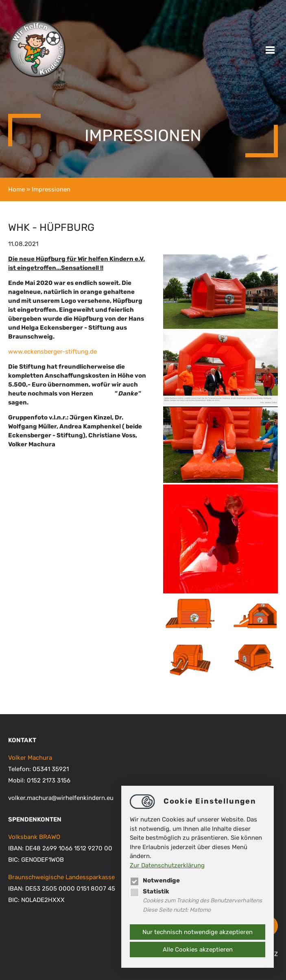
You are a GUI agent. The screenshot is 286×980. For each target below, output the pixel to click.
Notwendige (155, 880)
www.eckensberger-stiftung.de (52, 352)
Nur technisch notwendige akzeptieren (198, 932)
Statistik (150, 891)
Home (16, 189)
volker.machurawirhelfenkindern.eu (61, 798)
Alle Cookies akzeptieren (198, 950)
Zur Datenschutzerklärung (167, 865)
